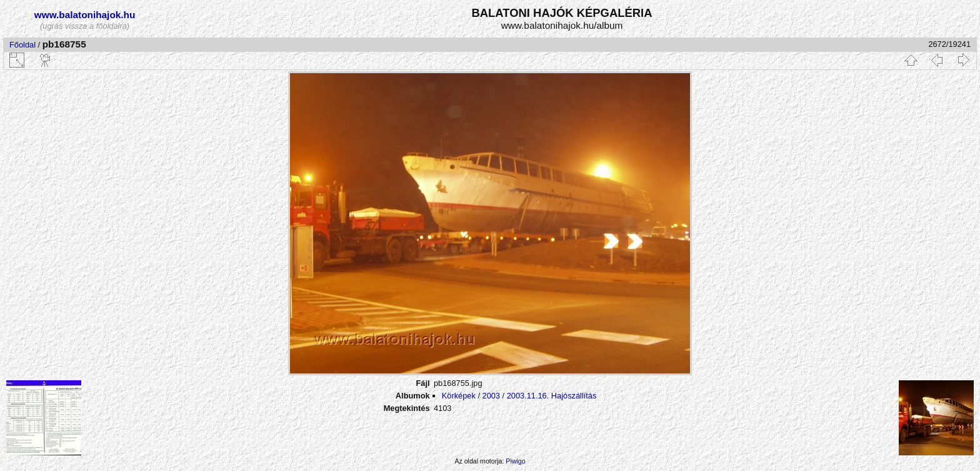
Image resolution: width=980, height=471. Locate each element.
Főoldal (22, 45)
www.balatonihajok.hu (85, 15)
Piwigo (515, 461)
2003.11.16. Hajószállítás (552, 396)
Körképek (459, 396)
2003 (491, 396)
